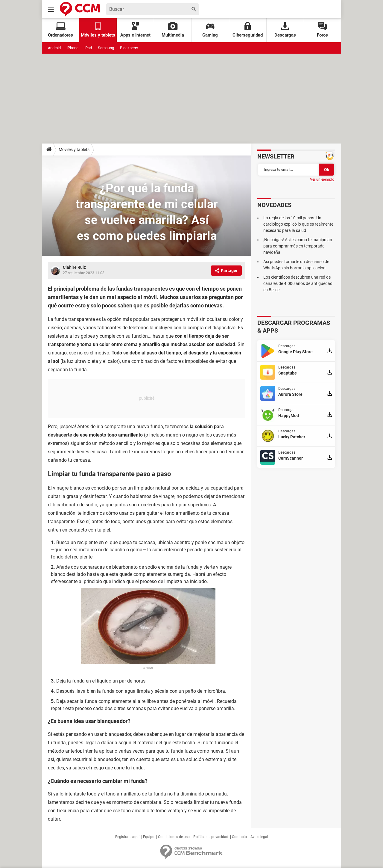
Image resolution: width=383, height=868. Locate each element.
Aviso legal (259, 837)
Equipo (149, 837)
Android (54, 48)
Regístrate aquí (127, 837)
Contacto (239, 837)
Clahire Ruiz (74, 267)
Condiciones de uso (174, 837)
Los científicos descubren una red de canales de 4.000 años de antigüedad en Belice (298, 283)
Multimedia (173, 30)
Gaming (210, 30)
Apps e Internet (135, 30)
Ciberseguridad (248, 30)
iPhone (73, 48)
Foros (322, 30)
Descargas (285, 30)
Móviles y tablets (74, 150)
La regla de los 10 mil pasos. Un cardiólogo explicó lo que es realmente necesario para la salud (298, 224)
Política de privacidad (211, 837)
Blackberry (129, 48)
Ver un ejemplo (322, 179)
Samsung (106, 48)
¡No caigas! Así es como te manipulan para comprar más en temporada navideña (298, 246)
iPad (88, 48)
